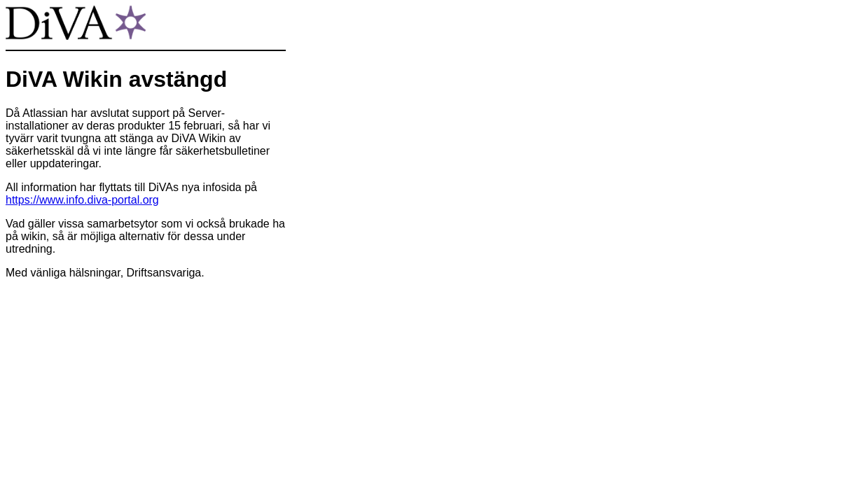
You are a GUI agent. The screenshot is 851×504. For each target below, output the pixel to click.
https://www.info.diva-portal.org (82, 200)
